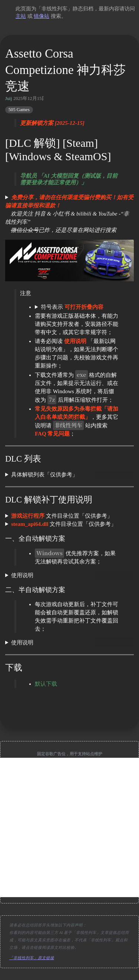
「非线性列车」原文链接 (32, 958)
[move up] (70, 717)
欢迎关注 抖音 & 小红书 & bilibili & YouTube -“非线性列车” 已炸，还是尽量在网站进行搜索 (69, 214)
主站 (21, 16)
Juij (9, 98)
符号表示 (72, 307)
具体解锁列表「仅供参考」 (44, 475)
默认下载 (46, 684)
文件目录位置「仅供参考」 (62, 516)
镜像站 (42, 16)
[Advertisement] (69, 827)
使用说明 (22, 575)
